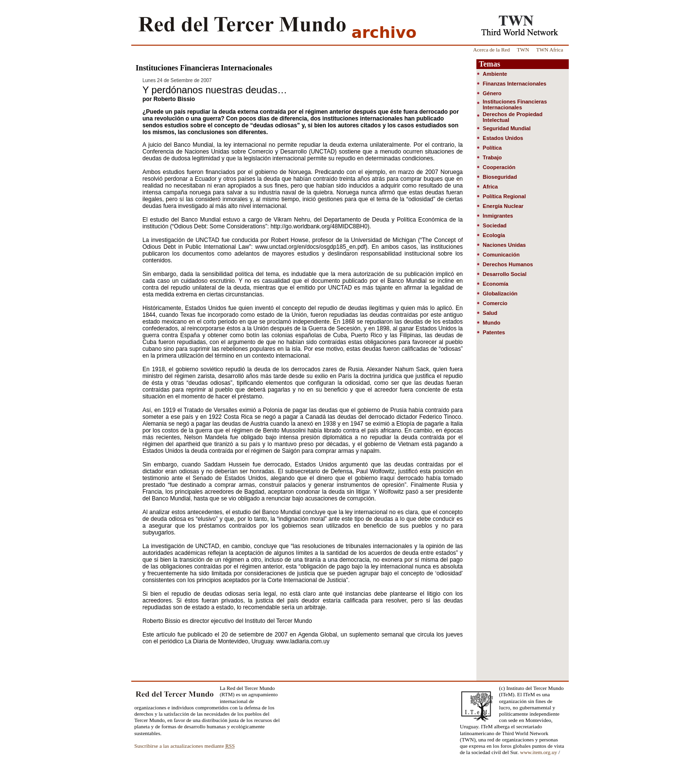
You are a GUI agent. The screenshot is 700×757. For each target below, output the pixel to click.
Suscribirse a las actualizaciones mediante (184, 746)
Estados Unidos (503, 138)
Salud (490, 313)
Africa (490, 187)
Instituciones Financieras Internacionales (515, 104)
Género (492, 93)
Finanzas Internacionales (515, 84)
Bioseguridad (500, 177)
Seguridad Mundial (507, 128)
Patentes (494, 332)
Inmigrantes (498, 216)
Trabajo (492, 157)
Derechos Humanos (508, 264)
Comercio (495, 303)
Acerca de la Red (491, 50)
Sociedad (495, 225)
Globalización (500, 293)
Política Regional (504, 196)
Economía (496, 284)
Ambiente (495, 74)
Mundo (491, 323)
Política (492, 148)
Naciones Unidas (504, 245)
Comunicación (501, 255)
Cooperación (499, 167)
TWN (523, 50)
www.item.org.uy (539, 752)
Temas (490, 64)
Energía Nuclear (503, 206)
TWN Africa (550, 50)
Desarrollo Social (505, 274)
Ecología (494, 235)
